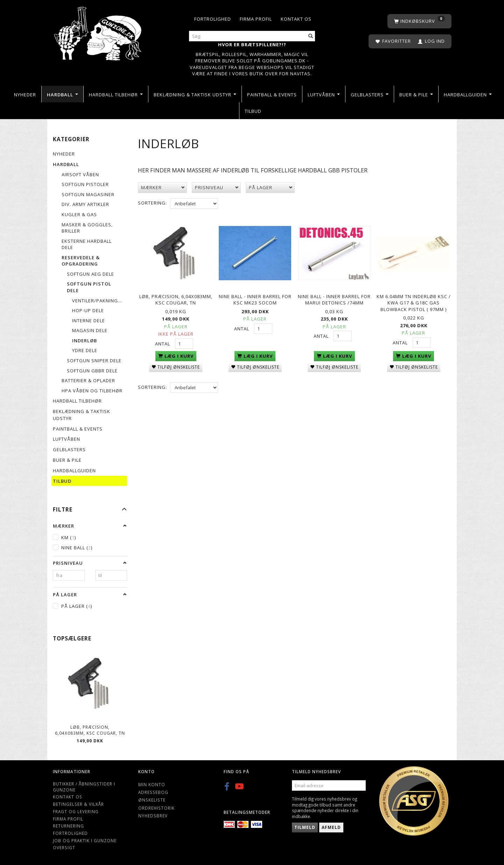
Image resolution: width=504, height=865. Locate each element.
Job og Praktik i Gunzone (85, 840)
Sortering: (152, 203)
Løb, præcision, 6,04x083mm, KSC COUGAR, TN (90, 730)
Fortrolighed (213, 19)
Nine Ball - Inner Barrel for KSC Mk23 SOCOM (255, 298)
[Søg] (311, 36)
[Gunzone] (99, 32)
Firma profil (256, 19)
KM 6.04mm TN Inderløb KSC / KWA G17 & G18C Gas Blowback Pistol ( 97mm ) (414, 301)
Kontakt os (296, 19)
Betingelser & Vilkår (78, 804)
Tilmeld (305, 827)
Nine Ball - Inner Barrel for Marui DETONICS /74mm (334, 298)
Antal (163, 342)
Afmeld (331, 827)
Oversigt (64, 847)
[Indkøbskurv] (419, 21)
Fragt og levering (76, 811)
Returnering (68, 826)
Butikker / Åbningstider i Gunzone (84, 787)
